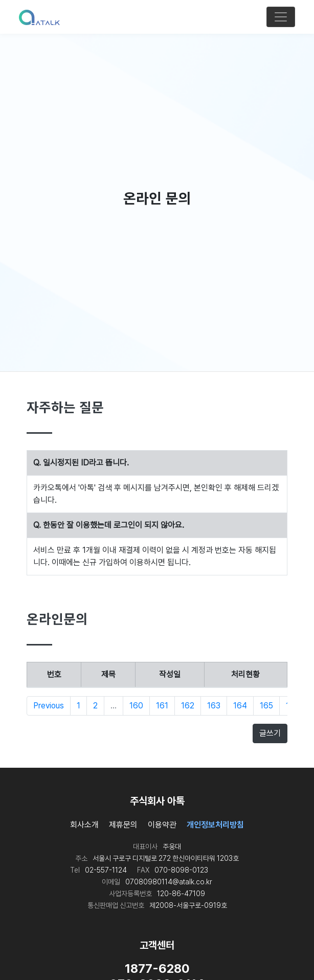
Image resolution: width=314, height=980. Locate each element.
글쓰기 (270, 733)
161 (162, 706)
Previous (49, 706)
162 (188, 706)
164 (240, 706)
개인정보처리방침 (215, 825)
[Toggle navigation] (281, 17)
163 (214, 706)
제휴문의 (123, 825)
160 (136, 706)
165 (266, 706)
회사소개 (84, 825)
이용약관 (162, 825)
